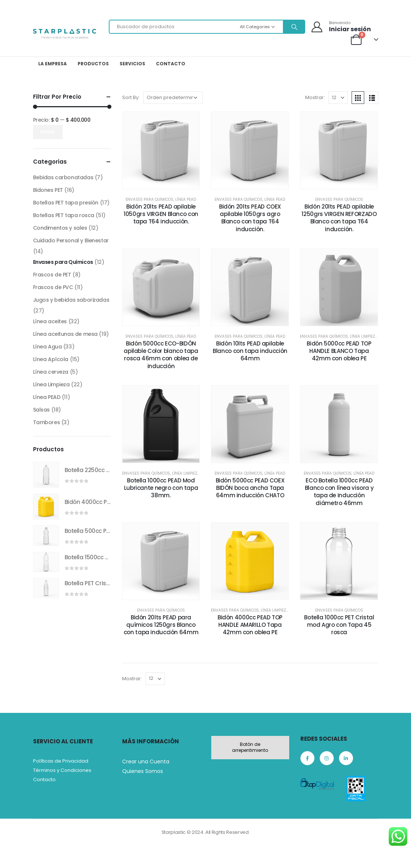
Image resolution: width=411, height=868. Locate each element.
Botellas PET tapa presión (66, 203)
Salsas (41, 410)
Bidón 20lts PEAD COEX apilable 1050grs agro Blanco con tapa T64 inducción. (250, 218)
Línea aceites (50, 321)
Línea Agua (48, 347)
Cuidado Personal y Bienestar (71, 240)
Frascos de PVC (53, 287)
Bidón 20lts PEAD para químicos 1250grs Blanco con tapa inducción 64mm (161, 625)
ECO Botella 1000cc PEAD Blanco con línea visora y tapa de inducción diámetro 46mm (339, 492)
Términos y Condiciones (62, 770)
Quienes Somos (143, 771)
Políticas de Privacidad (61, 761)
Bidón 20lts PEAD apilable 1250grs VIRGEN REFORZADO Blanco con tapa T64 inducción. (339, 218)
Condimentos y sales (60, 228)
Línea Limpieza (364, 336)
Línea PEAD (186, 199)
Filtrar (48, 132)
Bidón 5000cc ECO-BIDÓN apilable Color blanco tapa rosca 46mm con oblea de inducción (161, 355)
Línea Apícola (51, 359)
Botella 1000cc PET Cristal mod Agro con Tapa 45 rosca (339, 625)
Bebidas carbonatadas (63, 177)
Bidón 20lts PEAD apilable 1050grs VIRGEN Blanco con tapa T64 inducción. (161, 214)
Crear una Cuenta (146, 761)
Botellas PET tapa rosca (64, 215)
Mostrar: (315, 97)
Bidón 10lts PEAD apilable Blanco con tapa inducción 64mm (250, 351)
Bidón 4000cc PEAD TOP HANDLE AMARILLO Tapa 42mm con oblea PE (250, 625)
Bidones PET (48, 190)
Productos (93, 64)
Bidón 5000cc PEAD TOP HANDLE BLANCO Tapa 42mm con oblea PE (339, 351)
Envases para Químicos (149, 199)
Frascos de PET (52, 275)
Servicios (132, 64)
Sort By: (131, 97)
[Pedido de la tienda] (173, 98)
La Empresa (53, 64)
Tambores (47, 422)
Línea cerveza (51, 372)
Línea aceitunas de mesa (65, 334)
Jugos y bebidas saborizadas (71, 300)
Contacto (171, 64)
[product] (46, 475)
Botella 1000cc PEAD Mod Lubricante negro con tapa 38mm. (161, 488)
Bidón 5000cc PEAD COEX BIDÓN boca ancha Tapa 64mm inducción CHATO (250, 488)
